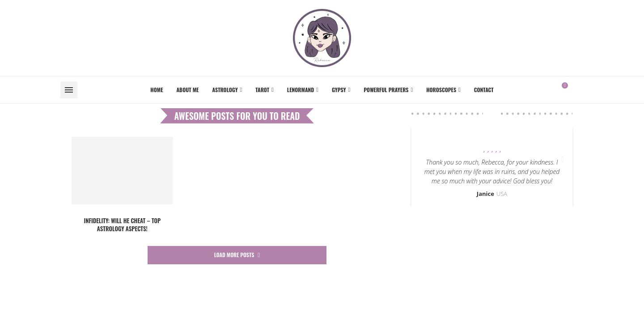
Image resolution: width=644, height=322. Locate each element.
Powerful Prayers (386, 90)
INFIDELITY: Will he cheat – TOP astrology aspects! (122, 225)
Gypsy (339, 90)
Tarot (262, 90)
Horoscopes (441, 90)
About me (188, 90)
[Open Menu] (69, 90)
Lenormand (301, 90)
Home (157, 90)
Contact (484, 90)
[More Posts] (237, 255)
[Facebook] (578, 90)
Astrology (225, 90)
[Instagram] (583, 90)
